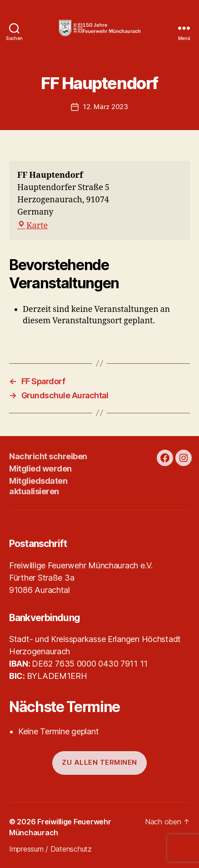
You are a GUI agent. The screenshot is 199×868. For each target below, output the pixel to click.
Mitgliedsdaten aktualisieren (38, 486)
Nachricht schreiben (48, 456)
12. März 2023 (106, 107)
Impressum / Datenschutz (50, 849)
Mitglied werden (40, 469)
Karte (32, 226)
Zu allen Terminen (99, 762)
